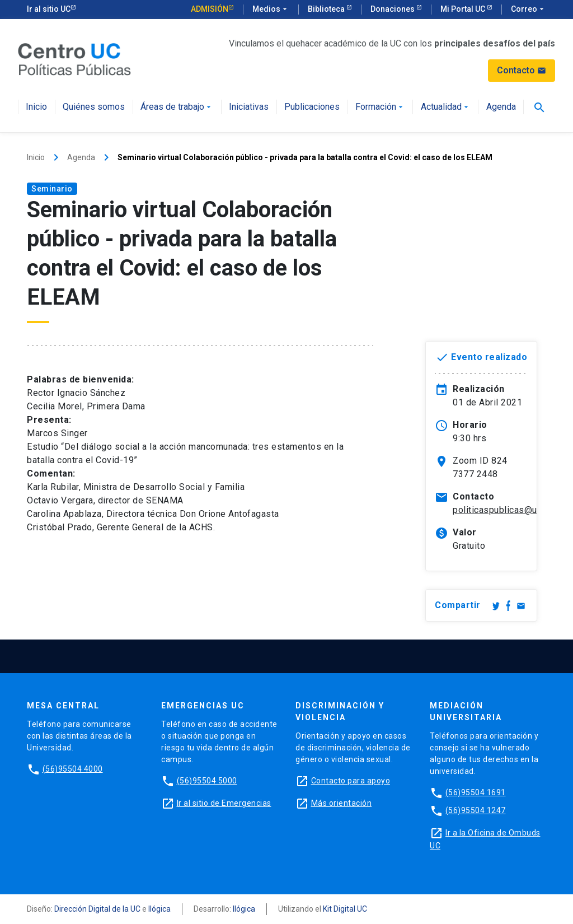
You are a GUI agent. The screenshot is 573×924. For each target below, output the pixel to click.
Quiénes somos (94, 107)
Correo (529, 10)
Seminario (52, 189)
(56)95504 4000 (73, 769)
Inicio (36, 107)
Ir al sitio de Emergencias (224, 803)
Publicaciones (312, 107)
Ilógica (159, 909)
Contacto (522, 70)
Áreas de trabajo (177, 107)
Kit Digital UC (345, 909)
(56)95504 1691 (476, 792)
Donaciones (393, 9)
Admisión (210, 9)
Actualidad (446, 107)
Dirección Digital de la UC (97, 909)
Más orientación (342, 803)
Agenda (501, 107)
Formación (380, 107)
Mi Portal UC (464, 9)
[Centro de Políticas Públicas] (74, 59)
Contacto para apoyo (351, 781)
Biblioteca (327, 9)
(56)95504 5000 (207, 781)
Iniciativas (249, 107)
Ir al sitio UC (49, 9)
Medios (271, 10)
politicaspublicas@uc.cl (502, 510)
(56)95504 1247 (476, 810)
